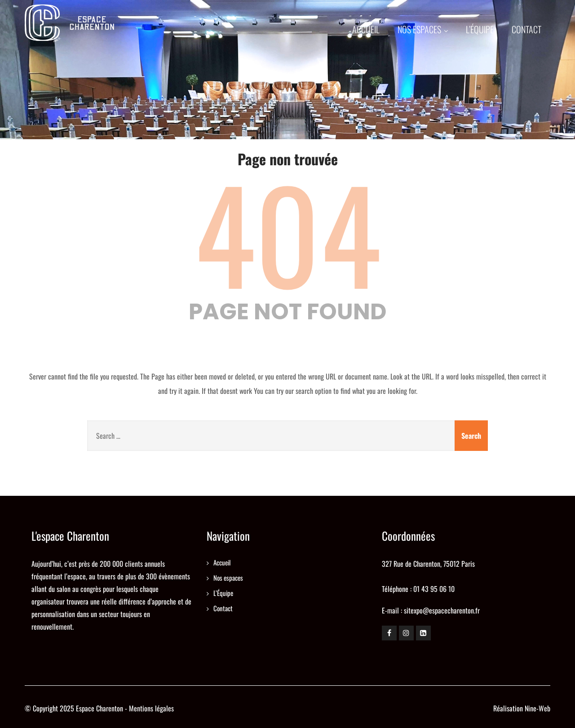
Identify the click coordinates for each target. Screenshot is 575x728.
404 (288, 232)
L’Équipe (480, 29)
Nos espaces (423, 29)
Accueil (366, 29)
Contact (526, 29)
